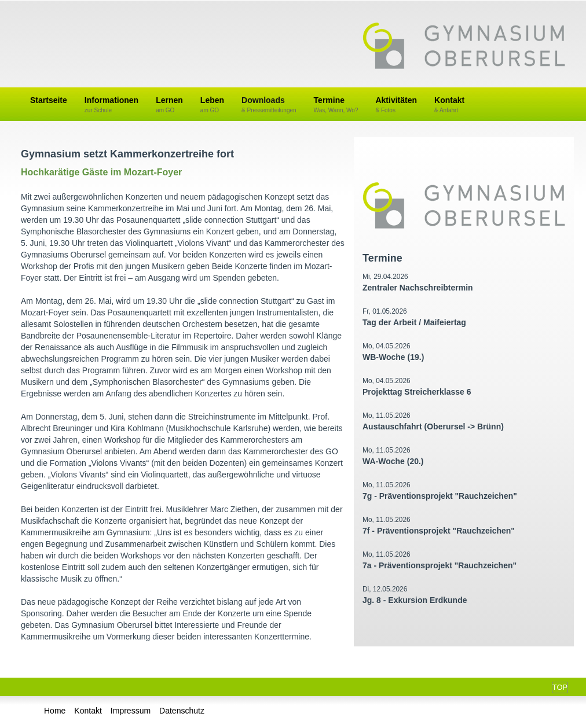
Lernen (169, 105)
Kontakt (449, 105)
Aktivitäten (396, 105)
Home (55, 711)
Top (560, 687)
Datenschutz (182, 711)
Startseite (49, 100)
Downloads (269, 105)
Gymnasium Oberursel (464, 47)
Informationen (111, 105)
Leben (212, 105)
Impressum (131, 711)
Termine (336, 105)
